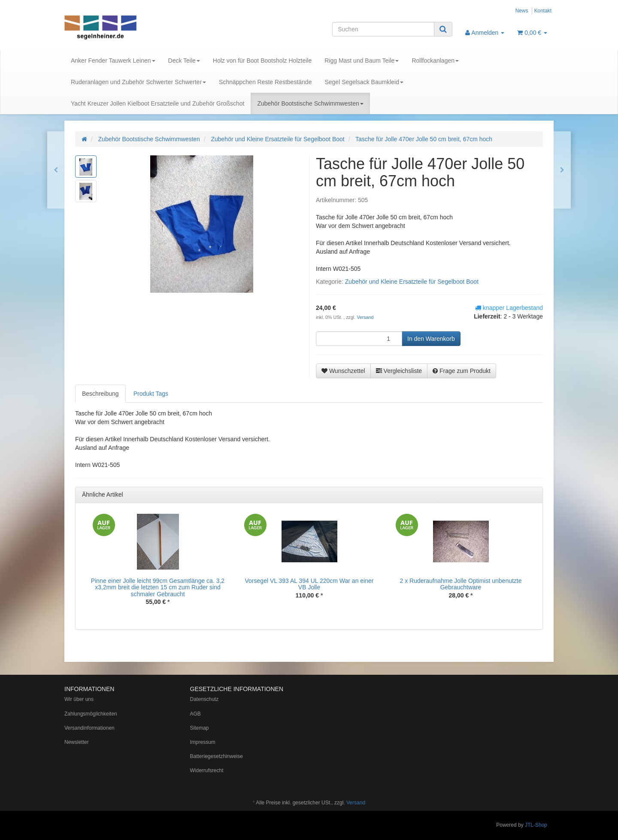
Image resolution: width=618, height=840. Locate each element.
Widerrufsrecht (207, 770)
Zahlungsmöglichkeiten (91, 714)
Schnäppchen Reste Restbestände (265, 82)
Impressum (203, 742)
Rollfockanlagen (435, 61)
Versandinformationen (89, 728)
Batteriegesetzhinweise (217, 756)
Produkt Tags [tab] (151, 394)
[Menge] (359, 339)
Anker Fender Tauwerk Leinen (113, 61)
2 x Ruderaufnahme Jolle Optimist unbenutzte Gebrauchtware (460, 584)
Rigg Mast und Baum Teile (362, 61)
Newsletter (77, 742)
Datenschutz (204, 699)
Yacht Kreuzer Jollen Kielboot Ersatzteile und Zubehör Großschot (158, 103)
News (522, 11)
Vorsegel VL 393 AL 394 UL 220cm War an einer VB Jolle (309, 584)
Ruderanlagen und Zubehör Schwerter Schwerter (138, 82)
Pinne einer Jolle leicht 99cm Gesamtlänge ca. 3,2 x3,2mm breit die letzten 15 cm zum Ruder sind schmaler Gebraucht (158, 587)
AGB (195, 714)
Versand (365, 317)
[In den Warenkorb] (431, 339)
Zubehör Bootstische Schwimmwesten (310, 103)
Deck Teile (184, 61)
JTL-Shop (536, 825)
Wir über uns (79, 699)
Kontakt (543, 11)
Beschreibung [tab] (100, 394)
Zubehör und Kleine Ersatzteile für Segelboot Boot (412, 282)
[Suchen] (383, 29)
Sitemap (200, 728)
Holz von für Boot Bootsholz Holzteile (262, 61)
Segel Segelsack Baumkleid (364, 82)
